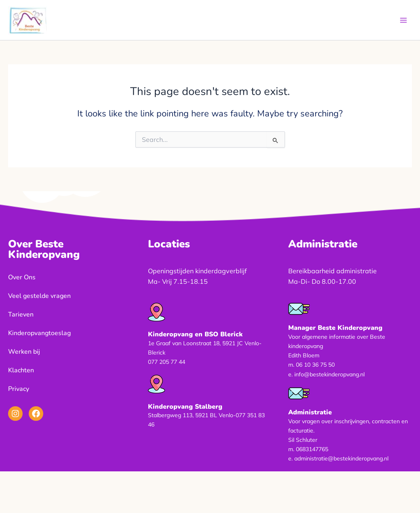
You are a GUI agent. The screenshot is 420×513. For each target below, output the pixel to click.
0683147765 (312, 449)
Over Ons (22, 277)
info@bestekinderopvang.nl (329, 374)
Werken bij (24, 352)
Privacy (19, 389)
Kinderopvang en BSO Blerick (195, 334)
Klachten (21, 370)
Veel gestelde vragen (39, 296)
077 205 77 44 (167, 362)
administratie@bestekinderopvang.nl (341, 458)
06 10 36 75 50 (315, 365)
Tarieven (21, 315)
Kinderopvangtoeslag (39, 333)
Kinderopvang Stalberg (185, 407)
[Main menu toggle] (403, 20)
